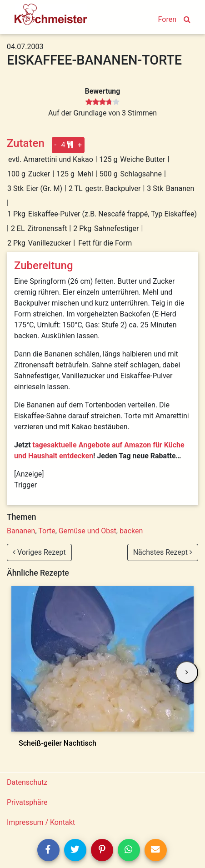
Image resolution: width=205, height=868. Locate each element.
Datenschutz (27, 782)
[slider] (102, 102)
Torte (47, 531)
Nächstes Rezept (163, 552)
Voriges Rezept (39, 552)
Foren (167, 19)
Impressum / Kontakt (41, 822)
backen (131, 531)
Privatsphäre (27, 802)
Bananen (21, 531)
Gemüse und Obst (87, 531)
